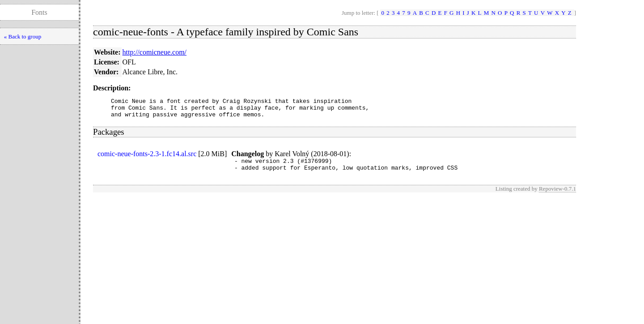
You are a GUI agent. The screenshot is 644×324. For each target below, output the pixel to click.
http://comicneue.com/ (155, 52)
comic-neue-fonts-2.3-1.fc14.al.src (147, 158)
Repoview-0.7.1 (557, 195)
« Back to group (23, 36)
